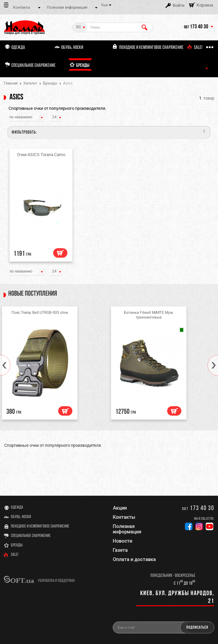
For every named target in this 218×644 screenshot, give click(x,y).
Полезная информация (67, 7)
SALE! (15, 555)
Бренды (17, 545)
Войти (179, 5)
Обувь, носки (21, 517)
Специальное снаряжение (31, 536)
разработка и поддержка (56, 581)
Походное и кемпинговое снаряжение (40, 527)
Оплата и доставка (134, 559)
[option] (54, 364)
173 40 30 (196, 27)
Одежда (17, 508)
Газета (120, 550)
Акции (120, 508)
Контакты (22, 7)
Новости (122, 541)
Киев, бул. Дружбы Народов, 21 (177, 597)
